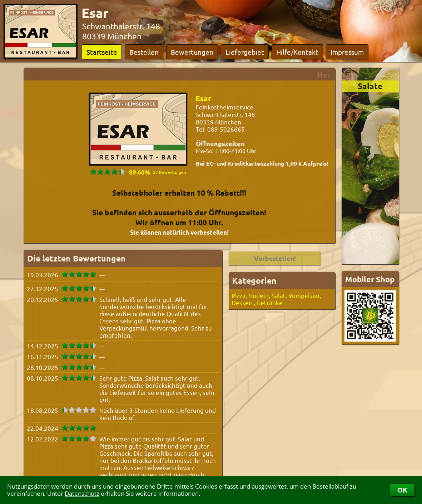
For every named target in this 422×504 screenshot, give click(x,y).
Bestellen (144, 52)
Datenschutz (82, 493)
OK (402, 490)
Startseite (102, 52)
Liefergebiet (245, 52)
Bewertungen (192, 52)
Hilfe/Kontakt (297, 52)
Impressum (347, 52)
